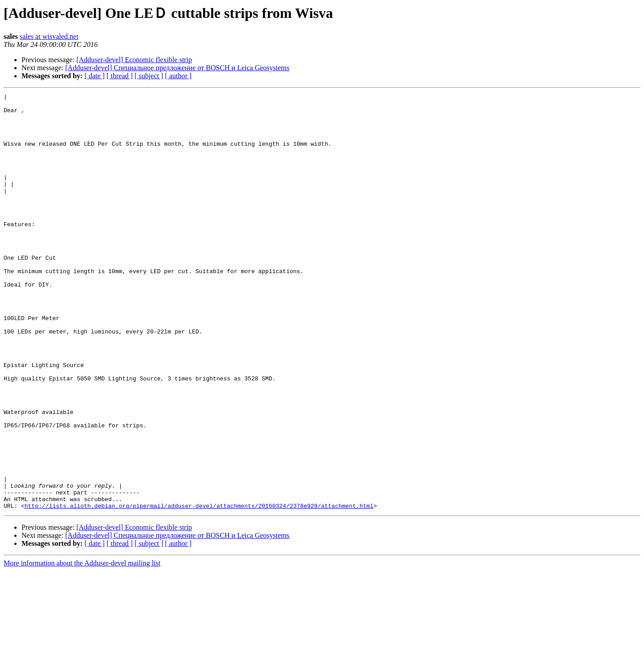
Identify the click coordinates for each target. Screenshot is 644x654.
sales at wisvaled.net (49, 36)
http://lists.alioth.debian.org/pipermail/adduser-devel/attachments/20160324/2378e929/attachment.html (199, 589)
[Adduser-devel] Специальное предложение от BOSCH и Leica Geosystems (177, 68)
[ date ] (95, 76)
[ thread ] (120, 76)
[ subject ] (149, 76)
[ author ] (178, 76)
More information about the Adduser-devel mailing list (82, 646)
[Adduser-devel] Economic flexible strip (134, 60)
